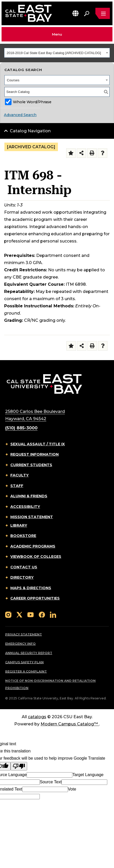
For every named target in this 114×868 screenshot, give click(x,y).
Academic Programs (33, 546)
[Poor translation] (19, 766)
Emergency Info (20, 644)
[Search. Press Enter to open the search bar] (87, 13)
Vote (72, 789)
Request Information (35, 454)
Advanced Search (20, 115)
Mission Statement (32, 517)
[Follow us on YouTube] (31, 614)
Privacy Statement (24, 634)
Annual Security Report (29, 653)
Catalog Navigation (30, 131)
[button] (75, 13)
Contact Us (24, 567)
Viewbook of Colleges (36, 557)
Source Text (51, 782)
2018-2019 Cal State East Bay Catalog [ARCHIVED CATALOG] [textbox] (54, 53)
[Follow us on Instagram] (8, 614)
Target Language (88, 775)
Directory (22, 577)
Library (19, 525)
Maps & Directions (31, 588)
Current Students (31, 465)
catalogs (37, 717)
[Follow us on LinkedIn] (53, 614)
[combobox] (57, 53)
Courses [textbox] (13, 80)
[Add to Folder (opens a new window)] (71, 153)
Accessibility (25, 507)
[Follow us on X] (19, 614)
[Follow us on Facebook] (42, 614)
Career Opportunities (35, 598)
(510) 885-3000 (21, 428)
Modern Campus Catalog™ (70, 724)
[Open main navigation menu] (103, 13)
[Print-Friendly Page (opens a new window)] (92, 153)
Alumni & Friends (29, 496)
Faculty (20, 475)
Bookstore (23, 536)
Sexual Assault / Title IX (38, 444)
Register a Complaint (26, 671)
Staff (17, 486)
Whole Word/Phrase (32, 102)
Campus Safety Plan (24, 662)
